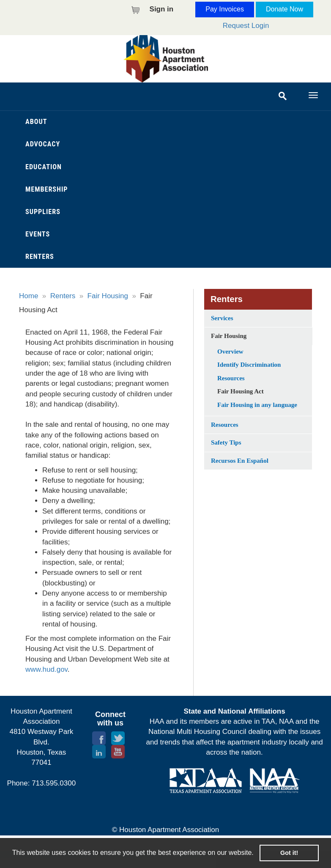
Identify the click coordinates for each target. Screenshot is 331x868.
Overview (230, 352)
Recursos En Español (240, 461)
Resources (231, 378)
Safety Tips (226, 442)
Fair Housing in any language (257, 405)
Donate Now (284, 9)
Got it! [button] (289, 853)
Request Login (246, 26)
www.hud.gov (47, 669)
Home (29, 296)
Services (222, 318)
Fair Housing (108, 296)
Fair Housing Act (241, 391)
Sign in (162, 9)
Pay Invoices (225, 9)
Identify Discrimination (249, 365)
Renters (63, 296)
